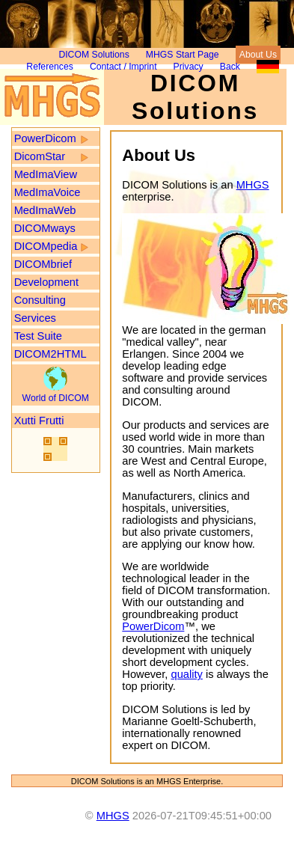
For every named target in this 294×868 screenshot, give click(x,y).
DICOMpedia (46, 246)
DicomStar (40, 156)
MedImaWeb (45, 210)
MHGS (253, 185)
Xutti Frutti (39, 421)
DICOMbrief (43, 264)
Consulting (40, 300)
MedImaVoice (48, 192)
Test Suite (38, 336)
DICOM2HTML (50, 354)
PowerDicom (45, 138)
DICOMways (45, 228)
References (49, 67)
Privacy (189, 67)
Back (230, 67)
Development (46, 282)
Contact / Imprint (123, 67)
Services (35, 318)
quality (186, 674)
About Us (258, 55)
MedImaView (46, 174)
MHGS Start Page (183, 55)
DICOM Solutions (94, 55)
